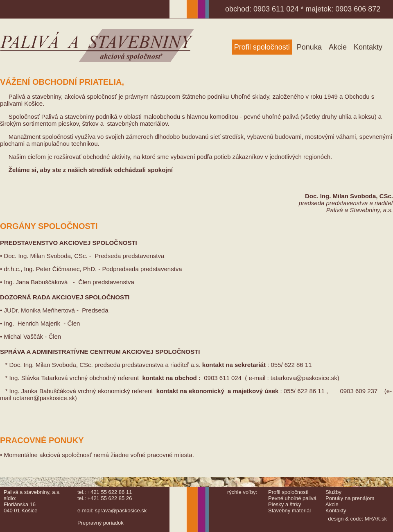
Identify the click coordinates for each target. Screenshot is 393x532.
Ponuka (309, 47)
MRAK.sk (376, 519)
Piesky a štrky (285, 504)
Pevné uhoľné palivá (292, 498)
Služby (333, 492)
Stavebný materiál (289, 510)
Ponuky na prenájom (350, 498)
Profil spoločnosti (262, 47)
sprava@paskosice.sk (121, 510)
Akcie (338, 47)
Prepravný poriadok (101, 523)
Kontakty (368, 47)
